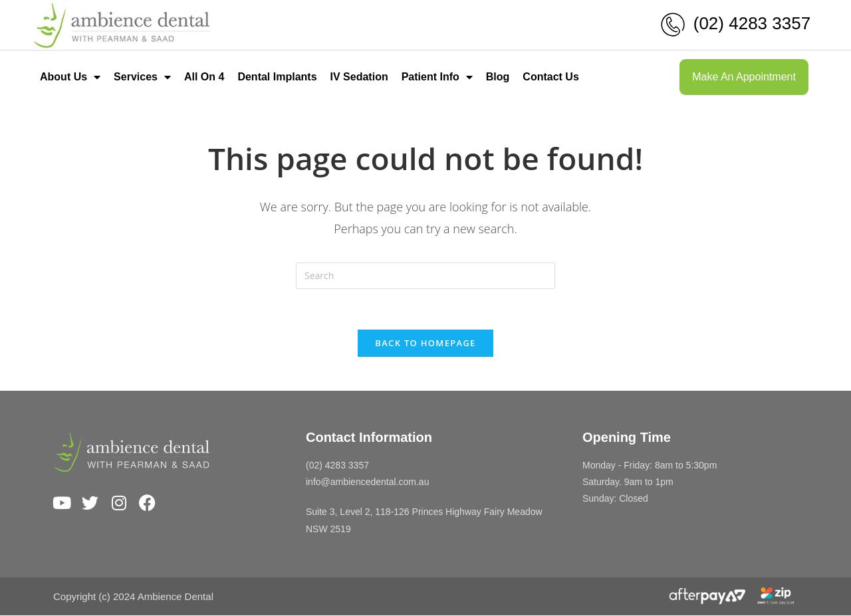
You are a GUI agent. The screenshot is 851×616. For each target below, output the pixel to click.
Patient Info (437, 77)
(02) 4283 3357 (752, 23)
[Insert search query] (425, 276)
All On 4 (204, 77)
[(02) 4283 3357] (673, 25)
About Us (70, 77)
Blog (498, 77)
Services (142, 77)
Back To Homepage (425, 343)
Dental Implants (277, 77)
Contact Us (550, 77)
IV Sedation (359, 77)
